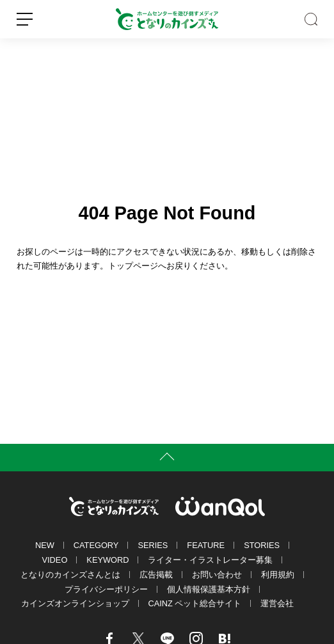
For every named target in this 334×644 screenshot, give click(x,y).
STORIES (262, 545)
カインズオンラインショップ (75, 603)
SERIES (153, 545)
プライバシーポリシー (106, 589)
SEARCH (311, 19)
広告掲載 (156, 575)
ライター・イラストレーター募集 (210, 560)
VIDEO (55, 560)
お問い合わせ (217, 575)
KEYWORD (107, 560)
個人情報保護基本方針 (209, 589)
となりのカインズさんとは (70, 575)
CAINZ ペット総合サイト (195, 603)
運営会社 (277, 603)
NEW (45, 545)
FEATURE (206, 545)
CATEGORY (96, 545)
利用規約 (278, 575)
